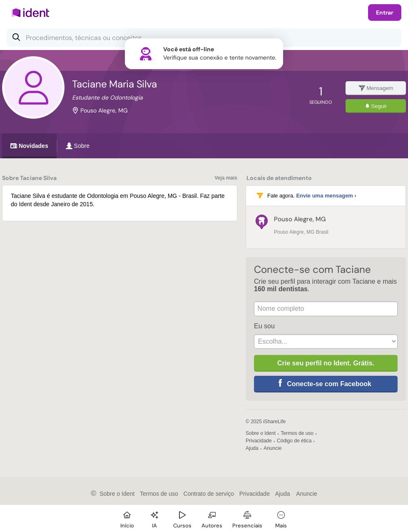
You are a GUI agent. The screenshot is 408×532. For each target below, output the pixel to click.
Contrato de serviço (209, 494)
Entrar (385, 12)
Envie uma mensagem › (326, 196)
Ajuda (252, 448)
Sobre (78, 146)
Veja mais (226, 178)
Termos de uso (297, 433)
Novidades (29, 146)
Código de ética (294, 441)
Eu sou (264, 326)
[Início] (127, 518)
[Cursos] (182, 518)
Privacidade (259, 441)
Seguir (376, 106)
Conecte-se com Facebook (329, 384)
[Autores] (212, 518)
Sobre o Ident (261, 433)
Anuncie (272, 448)
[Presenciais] (247, 518)
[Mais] (281, 518)
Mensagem (376, 88)
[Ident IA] (154, 518)
